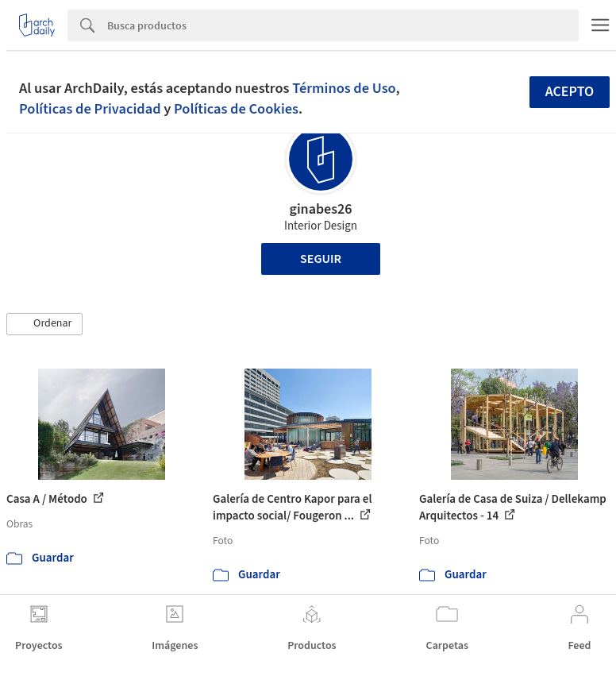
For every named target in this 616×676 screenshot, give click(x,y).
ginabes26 (321, 209)
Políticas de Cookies (236, 109)
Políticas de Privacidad (90, 109)
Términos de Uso (344, 88)
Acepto (570, 92)
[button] (44, 324)
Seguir (321, 259)
